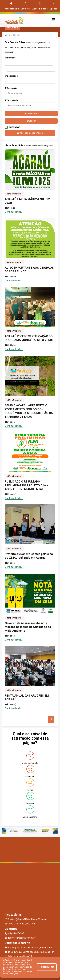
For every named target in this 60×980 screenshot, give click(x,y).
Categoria (11, 88)
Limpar (31, 121)
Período (10, 58)
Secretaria (11, 100)
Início (7, 35)
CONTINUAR (47, 967)
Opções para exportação (30, 133)
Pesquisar (31, 113)
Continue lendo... (14, 212)
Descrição (11, 76)
